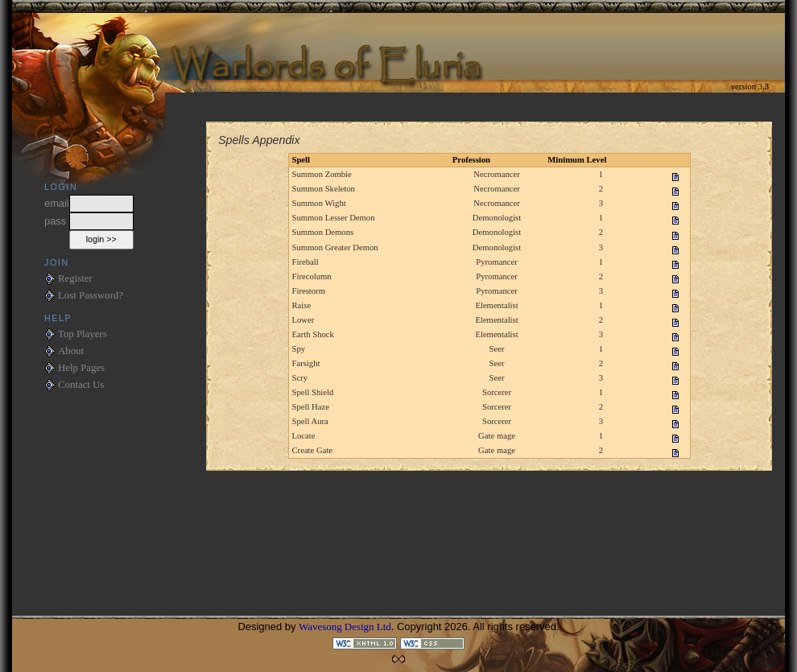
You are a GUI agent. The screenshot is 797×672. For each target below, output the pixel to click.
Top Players (83, 334)
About (71, 351)
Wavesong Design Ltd (345, 627)
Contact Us (81, 385)
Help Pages (81, 368)
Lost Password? (91, 295)
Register (75, 278)
